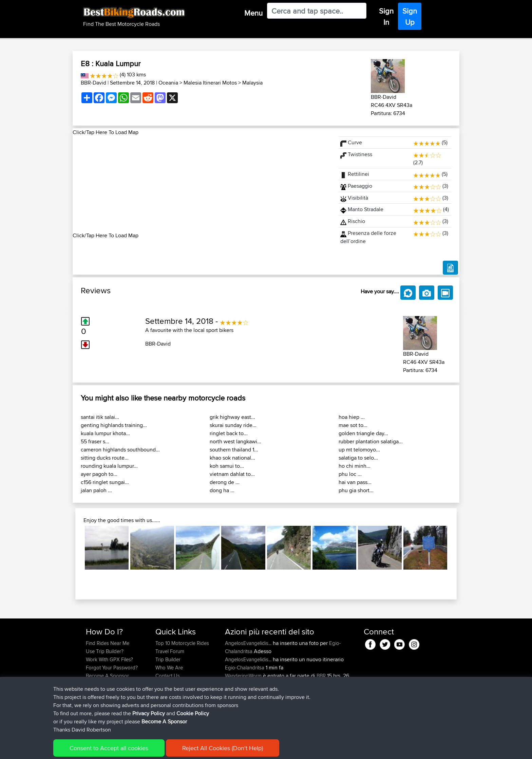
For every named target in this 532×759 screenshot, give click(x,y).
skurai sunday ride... (233, 425)
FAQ (90, 684)
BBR (321, 676)
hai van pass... (355, 482)
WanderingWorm (244, 676)
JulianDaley (238, 716)
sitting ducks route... (105, 458)
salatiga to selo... (358, 458)
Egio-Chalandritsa (245, 668)
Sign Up (410, 16)
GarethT (234, 708)
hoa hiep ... (352, 417)
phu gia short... (356, 490)
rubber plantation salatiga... (371, 441)
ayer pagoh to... (99, 474)
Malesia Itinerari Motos (210, 83)
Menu (253, 13)
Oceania (168, 83)
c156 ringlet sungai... (105, 482)
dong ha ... (222, 490)
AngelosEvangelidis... (248, 643)
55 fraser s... (95, 441)
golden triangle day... (363, 433)
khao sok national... (232, 458)
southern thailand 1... (234, 450)
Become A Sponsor (107, 676)
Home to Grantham (298, 716)
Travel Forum (170, 651)
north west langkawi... (235, 441)
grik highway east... (232, 417)
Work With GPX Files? (109, 659)
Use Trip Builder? (105, 651)
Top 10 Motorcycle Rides (182, 643)
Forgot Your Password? (112, 668)
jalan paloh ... (96, 490)
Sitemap (149, 749)
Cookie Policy (211, 749)
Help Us (164, 684)
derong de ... (225, 482)
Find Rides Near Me (108, 643)
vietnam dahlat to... (232, 474)
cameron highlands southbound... (120, 450)
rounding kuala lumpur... (109, 466)
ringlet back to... (229, 433)
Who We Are (169, 668)
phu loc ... (350, 474)
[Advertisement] (202, 184)
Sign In (386, 16)
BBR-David (93, 83)
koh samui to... (227, 466)
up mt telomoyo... (359, 450)
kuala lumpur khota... (105, 433)
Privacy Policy (177, 749)
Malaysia (252, 83)
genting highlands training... (114, 425)
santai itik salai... (100, 417)
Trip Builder (168, 659)
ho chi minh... (355, 466)
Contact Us (168, 676)
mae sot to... (353, 425)
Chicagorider (240, 692)
